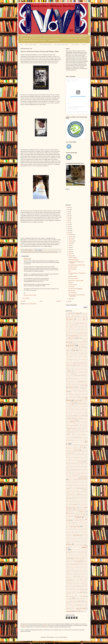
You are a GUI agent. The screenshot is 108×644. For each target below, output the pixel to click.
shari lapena (80, 564)
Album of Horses (76, 321)
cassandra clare (84, 359)
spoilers (81, 570)
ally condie (72, 324)
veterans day (79, 603)
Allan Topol (76, 322)
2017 (69, 222)
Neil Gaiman (76, 519)
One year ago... (72, 287)
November (71, 237)
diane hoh (83, 384)
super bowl (75, 581)
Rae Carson (76, 544)
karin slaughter (72, 463)
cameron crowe (69, 358)
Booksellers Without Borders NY (75, 112)
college (67, 376)
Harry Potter (73, 426)
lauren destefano (75, 475)
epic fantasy (76, 396)
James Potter (82, 437)
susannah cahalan (83, 584)
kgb (87, 468)
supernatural (69, 582)
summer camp (75, 579)
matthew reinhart (83, 502)
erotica (86, 397)
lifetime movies (79, 483)
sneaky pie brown (72, 567)
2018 (69, 220)
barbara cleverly (81, 337)
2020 (69, 216)
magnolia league (70, 494)
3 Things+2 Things (70, 315)
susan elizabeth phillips (84, 582)
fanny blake (68, 402)
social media (84, 567)
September (71, 241)
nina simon (84, 522)
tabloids (74, 586)
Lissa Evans (73, 488)
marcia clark (78, 496)
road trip (71, 554)
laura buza (84, 472)
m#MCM (67, 493)
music (84, 515)
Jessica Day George (81, 449)
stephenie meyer (69, 578)
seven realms (84, 563)
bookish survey (84, 349)
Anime (85, 328)
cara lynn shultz (83, 358)
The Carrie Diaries (81, 591)
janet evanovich (69, 440)
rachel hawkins (84, 543)
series (79, 563)
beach (83, 338)
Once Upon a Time (75, 527)
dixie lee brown (72, 386)
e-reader (71, 390)
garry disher (82, 411)
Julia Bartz (84, 459)
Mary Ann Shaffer (81, 499)
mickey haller (75, 512)
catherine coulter (80, 361)
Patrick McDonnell (83, 531)
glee (67, 417)
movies (79, 515)
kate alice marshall (80, 463)
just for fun (81, 462)
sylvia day (69, 586)
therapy (73, 592)
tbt (73, 588)
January (70, 299)
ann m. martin (68, 329)
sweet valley (85, 585)
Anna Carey (75, 329)
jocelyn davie (84, 452)
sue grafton (86, 578)
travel (78, 597)
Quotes (78, 541)
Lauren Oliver (83, 477)
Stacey (76, 572)
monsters (67, 515)
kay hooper (73, 466)
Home (21, 44)
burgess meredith (79, 355)
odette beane (78, 525)
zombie (84, 612)
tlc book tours (84, 594)
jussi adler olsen (75, 462)
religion (85, 550)
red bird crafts (74, 550)
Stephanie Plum (84, 575)
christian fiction (78, 370)
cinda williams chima (81, 373)
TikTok (70, 594)
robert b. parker (83, 554)
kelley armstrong (82, 466)
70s (86, 315)
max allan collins (76, 503)
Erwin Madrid (70, 399)
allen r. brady (82, 322)
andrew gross (81, 327)
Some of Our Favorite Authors (61, 44)
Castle (67, 361)
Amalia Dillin (73, 325)
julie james (79, 460)
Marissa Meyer (69, 499)
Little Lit (79, 488)
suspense (67, 585)
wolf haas (73, 609)
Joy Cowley (84, 458)
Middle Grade (82, 512)
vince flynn (84, 603)
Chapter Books (76, 364)
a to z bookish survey (73, 316)
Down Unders (85, 386)
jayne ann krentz (83, 440)
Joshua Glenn (72, 458)
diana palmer (77, 384)
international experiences (81, 433)
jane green (78, 439)
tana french (86, 586)
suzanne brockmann (74, 585)
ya (78, 610)
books (74, 351)
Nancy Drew (70, 518)
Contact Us (85, 44)
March (70, 254)
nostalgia (73, 524)
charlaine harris (76, 365)
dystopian (83, 389)
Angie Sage (80, 328)
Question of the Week (71, 541)
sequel (75, 563)
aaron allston (82, 316)
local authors (68, 490)
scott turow (86, 562)
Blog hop (84, 341)
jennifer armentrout (75, 444)
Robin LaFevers (72, 557)
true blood (83, 597)
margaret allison (85, 496)
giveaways (84, 415)
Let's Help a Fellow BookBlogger (75, 289)
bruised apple (72, 355)
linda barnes (69, 484)
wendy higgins (72, 606)
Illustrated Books (71, 433)
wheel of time (75, 607)
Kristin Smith (76, 471)
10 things (77, 313)
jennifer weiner (83, 446)
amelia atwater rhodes (74, 327)
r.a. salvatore (83, 541)
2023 (69, 214)
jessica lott (71, 450)
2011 (69, 301)
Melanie (67, 507)
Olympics (67, 527)
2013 (69, 231)
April (70, 252)
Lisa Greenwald (70, 487)
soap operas (79, 567)
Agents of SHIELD (83, 318)
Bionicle (72, 341)
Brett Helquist (81, 354)
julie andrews (68, 460)
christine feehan (85, 370)
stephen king (76, 576)
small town (82, 566)
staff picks (86, 572)
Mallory (78, 494)
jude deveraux (79, 459)
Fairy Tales (77, 401)
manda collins (84, 494)
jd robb (73, 442)
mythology (81, 516)
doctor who (78, 386)
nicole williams (79, 522)
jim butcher (84, 450)
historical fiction (70, 428)
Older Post (59, 301)
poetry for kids (73, 537)
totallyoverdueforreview (70, 597)
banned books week (73, 337)
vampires (79, 601)
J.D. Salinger (83, 434)
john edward (71, 455)
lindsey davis (85, 485)
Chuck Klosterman (72, 373)
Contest (82, 376)
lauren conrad (68, 475)
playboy (67, 537)
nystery (77, 524)
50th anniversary (78, 315)
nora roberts (68, 524)
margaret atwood (70, 497)
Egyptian (85, 390)
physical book (70, 535)
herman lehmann (70, 427)
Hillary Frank (85, 427)
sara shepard (80, 560)
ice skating (86, 431)
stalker (68, 573)
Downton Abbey (72, 387)
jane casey (72, 439)
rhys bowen (78, 551)
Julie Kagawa (85, 460)
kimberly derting (70, 471)
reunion (67, 551)
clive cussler (84, 374)
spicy (77, 570)
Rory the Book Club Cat (46, 44)
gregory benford (81, 420)
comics (71, 376)
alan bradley (79, 319)
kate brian (75, 465)
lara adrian (73, 472)
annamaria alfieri (83, 331)
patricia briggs (84, 530)
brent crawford (74, 354)
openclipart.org (24, 625)
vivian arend (68, 604)
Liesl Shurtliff (73, 483)
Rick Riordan (68, 553)
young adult (69, 611)
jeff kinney (77, 442)
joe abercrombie (69, 453)
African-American (27, 252)
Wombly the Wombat (81, 609)
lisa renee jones (82, 487)
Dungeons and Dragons (70, 389)
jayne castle (68, 442)
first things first (73, 405)
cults (81, 378)
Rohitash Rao (85, 557)
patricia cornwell (69, 531)
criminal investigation (74, 378)
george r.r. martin (73, 414)
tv (71, 598)
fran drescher (69, 406)
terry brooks (71, 589)
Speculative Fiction (71, 570)
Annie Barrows (75, 332)
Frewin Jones (72, 409)
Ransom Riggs (74, 546)
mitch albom (84, 513)
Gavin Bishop (73, 412)
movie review (73, 515)
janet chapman (84, 439)
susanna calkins (76, 584)
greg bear (67, 420)
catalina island (72, 361)
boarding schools (81, 343)
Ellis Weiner (72, 395)
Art (70, 334)
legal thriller (76, 480)
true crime (68, 598)
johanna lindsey (81, 453)
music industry (69, 516)
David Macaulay (81, 381)
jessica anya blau (73, 449)
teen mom (83, 588)
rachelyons (69, 544)
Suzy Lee (80, 585)
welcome (82, 604)
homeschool (76, 430)
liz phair (85, 488)
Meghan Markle (83, 506)
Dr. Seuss (80, 387)
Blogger (65, 637)
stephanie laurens (76, 575)
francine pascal (76, 408)
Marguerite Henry (77, 497)
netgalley (81, 519)
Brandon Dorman (73, 352)
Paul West (26, 259)
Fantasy (36, 252)
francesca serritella (69, 408)
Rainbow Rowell (83, 544)
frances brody (76, 406)
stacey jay (81, 572)
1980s (83, 313)
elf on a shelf (73, 392)
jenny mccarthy (69, 447)
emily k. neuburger (69, 396)
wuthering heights (73, 610)
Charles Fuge (68, 367)
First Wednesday (41, 252)
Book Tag (71, 348)
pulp (81, 540)
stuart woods (80, 578)
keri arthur (77, 468)
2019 (69, 218)
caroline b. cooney (77, 359)
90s (67, 316)
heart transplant (80, 426)
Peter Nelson (73, 534)
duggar (85, 387)
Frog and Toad (82, 409)
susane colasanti (70, 584)
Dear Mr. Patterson (72, 269)
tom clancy (74, 595)
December (71, 235)
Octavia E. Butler (48, 252)
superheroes (80, 581)
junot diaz (69, 462)
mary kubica (82, 500)
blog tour (68, 343)
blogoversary (75, 343)
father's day (86, 402)
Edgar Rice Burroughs (78, 390)
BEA (79, 338)
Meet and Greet (72, 291)
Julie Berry (74, 460)
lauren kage (82, 475)
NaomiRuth (78, 518)
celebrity (76, 362)
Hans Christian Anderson (83, 423)
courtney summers (70, 377)
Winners (67, 609)
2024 (69, 212)
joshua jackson (78, 458)
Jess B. (82, 447)
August (70, 243)
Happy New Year (70, 424)
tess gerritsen (84, 589)
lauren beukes (84, 474)
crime (67, 378)
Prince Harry (81, 538)
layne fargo (71, 480)
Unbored (69, 600)
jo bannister (72, 452)
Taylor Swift (69, 588)
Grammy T (69, 418)
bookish (85, 348)
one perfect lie (85, 527)
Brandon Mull (81, 352)
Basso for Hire (72, 338)
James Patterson (75, 437)
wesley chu (68, 607)
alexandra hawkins (69, 322)
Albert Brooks (68, 321)
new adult (74, 521)
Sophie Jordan (82, 569)
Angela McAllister (74, 328)
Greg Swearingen (73, 420)
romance (69, 559)
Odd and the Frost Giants (70, 525)
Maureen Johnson (69, 503)
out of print (78, 528)
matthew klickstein (76, 502)
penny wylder (81, 533)
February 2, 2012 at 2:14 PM (30, 295)
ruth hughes (68, 560)
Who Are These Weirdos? (31, 44)
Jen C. (82, 442)
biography (68, 341)
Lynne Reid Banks (75, 491)
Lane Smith (68, 472)
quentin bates (85, 540)
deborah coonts (81, 383)
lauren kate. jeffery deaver (74, 477)
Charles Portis (74, 367)
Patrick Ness (68, 533)
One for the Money (72, 293)
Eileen (67, 392)
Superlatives (85, 581)
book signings (81, 346)
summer (69, 579)
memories (82, 509)
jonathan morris (79, 456)
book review (70, 346)
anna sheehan (76, 331)
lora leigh (84, 490)
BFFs (70, 271)
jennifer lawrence (69, 446)
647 (83, 315)
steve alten (75, 578)
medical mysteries (83, 505)
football (86, 405)
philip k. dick (78, 534)
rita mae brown (75, 553)
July (70, 245)
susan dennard (75, 582)
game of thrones (75, 411)
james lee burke (81, 436)
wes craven (84, 606)
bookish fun (68, 349)
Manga (74, 496)
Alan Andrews (70, 319)
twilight (77, 598)
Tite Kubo (75, 594)
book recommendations (81, 344)
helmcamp (86, 426)
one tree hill (69, 528)
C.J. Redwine (84, 356)
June (70, 247)
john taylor (72, 456)
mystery (75, 516)
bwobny (86, 112)
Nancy (86, 516)
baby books (80, 335)
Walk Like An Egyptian (73, 260)
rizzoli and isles (82, 553)
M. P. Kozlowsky (83, 491)
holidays (80, 428)
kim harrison (81, 469)
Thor (77, 592)
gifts (74, 415)
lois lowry (79, 490)
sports (85, 570)
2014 (69, 229)
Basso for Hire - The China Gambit (76, 281)
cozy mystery (84, 377)
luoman (56, 637)
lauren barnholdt (77, 474)
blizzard (80, 341)
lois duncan (74, 490)
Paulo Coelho (75, 533)
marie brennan (84, 497)
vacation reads (73, 601)
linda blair (75, 484)
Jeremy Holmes (76, 447)
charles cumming (83, 365)
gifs (71, 415)
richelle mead (84, 551)
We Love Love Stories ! (73, 278)
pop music (78, 537)
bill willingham (83, 340)
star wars (73, 573)
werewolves (78, 606)
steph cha (85, 573)
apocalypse (81, 332)
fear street (69, 404)
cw (84, 378)
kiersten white (75, 469)
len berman (68, 481)
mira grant (79, 513)
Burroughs (85, 355)
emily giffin (84, 395)
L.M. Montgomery (83, 471)
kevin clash (83, 468)
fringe (77, 409)
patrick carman (76, 531)
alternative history (79, 324)
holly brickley (85, 428)
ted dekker (78, 588)
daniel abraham (84, 380)
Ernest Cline (80, 398)
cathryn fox (71, 362)
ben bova (77, 340)
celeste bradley (82, 362)
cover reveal (78, 377)
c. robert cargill (68, 356)
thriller (81, 592)
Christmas (69, 371)
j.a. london (72, 434)
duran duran (78, 389)
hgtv (81, 427)
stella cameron (79, 573)
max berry (83, 503)
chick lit (83, 368)
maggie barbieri (73, 493)
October (71, 239)
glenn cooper (71, 417)
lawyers (75, 478)
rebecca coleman (78, 548)
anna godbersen (81, 329)
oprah (73, 528)
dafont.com (45, 625)
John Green (77, 455)
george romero (81, 414)
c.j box (74, 356)
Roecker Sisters (79, 557)
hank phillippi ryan (74, 423)
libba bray (78, 481)
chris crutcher (72, 370)
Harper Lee (82, 424)
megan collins (68, 506)
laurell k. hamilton (69, 474)
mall (75, 494)
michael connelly (83, 510)
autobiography (74, 335)
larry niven (79, 472)
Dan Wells (77, 380)
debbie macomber (74, 383)
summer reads (69, 581)
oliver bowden (84, 525)
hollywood (69, 430)
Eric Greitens (82, 396)
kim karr (86, 469)
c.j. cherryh (78, 356)
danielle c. (74, 381)
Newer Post (23, 301)
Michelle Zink (69, 512)
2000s (87, 313)
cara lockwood (76, 358)
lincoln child (85, 483)
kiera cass (69, 469)
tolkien (67, 595)
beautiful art (72, 340)
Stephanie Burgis (69, 575)
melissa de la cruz (74, 507)
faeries (82, 399)
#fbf (67, 313)
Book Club (72, 344)
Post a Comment (26, 298)
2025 (69, 209)
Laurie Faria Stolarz (69, 478)
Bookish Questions (75, 349)
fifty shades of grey (81, 404)
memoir (77, 509)
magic (87, 493)
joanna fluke (78, 452)
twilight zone (82, 598)
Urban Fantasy (74, 600)
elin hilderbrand (80, 392)
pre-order (67, 538)
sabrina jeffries (74, 560)
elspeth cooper (78, 395)
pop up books (84, 537)
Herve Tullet (76, 427)
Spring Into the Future (70, 572)
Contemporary (76, 376)
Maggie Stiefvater (81, 493)
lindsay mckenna (79, 485)
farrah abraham (80, 402)
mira (74, 513)
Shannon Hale (74, 564)
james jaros (75, 436)
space (87, 569)
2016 (69, 224)
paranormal (71, 530)
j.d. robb (77, 434)
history (76, 428)
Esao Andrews (77, 399)
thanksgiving (74, 591)
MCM (78, 505)
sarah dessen (71, 562)
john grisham (82, 455)
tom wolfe (83, 595)
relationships (80, 550)
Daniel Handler (68, 381)
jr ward (73, 459)
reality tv (72, 548)
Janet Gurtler (76, 440)
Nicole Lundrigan (72, 522)
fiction (73, 403)
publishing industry (75, 540)
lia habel (73, 481)
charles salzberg (81, 367)
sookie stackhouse (69, 569)
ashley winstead (75, 334)
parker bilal (77, 530)
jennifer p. (76, 446)
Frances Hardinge (83, 406)
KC (77, 466)
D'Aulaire (72, 380)
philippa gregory (85, 534)
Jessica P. (76, 450)
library (83, 481)
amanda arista (80, 325)
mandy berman (68, 496)
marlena (75, 499)
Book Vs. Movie (78, 348)
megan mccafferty (76, 506)
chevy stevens (77, 368)
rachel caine (72, 543)
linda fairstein (82, 484)
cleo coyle (78, 374)
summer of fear (83, 579)
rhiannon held (72, 551)
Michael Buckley (76, 510)
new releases (80, 521)
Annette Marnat (69, 332)
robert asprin (76, 554)
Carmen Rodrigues (69, 359)
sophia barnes (76, 569)
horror (82, 430)
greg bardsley (84, 418)
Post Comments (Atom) (31, 304)
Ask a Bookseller (75, 44)
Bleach (76, 341)
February (71, 256)
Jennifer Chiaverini (83, 444)
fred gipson (83, 408)
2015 (69, 226)
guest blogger (81, 421)
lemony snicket (83, 480)
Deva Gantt (71, 384)
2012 (69, 233)
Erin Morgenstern (73, 398)
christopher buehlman (78, 371)
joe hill (75, 453)
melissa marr (81, 507)
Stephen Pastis (83, 576)
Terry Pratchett (77, 589)
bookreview (68, 351)
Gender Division (80, 412)
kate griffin (81, 465)
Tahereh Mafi (79, 586)
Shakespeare (68, 564)
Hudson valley (74, 431)
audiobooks (81, 334)
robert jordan (82, 556)
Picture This (84, 535)
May (70, 249)
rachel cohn (77, 543)
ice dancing (80, 431)
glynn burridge (85, 417)
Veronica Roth (72, 603)
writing (67, 610)
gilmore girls (79, 415)
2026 (69, 207)
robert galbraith (75, 556)
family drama (84, 401)
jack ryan (70, 436)
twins (87, 598)
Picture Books (77, 535)
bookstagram (81, 351)
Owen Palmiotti (84, 528)
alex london (84, 321)
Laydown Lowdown (73, 258)
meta (71, 510)
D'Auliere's (71, 283)
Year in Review (84, 610)
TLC (79, 594)
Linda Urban (73, 485)
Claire (73, 374)
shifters (68, 566)
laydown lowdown (83, 478)
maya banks (73, 505)
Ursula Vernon (81, 600)
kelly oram (72, 468)
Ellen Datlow (82, 393)
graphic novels (77, 418)
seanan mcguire (70, 563)
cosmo (86, 376)
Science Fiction (54, 252)
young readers (78, 611)
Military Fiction (69, 513)
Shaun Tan (86, 564)
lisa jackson (76, 487)
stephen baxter (68, 576)
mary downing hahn (74, 500)
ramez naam (68, 546)
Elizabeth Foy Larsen (73, 393)
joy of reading (68, 459)
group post (73, 421)
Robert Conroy (68, 556)
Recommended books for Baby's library (77, 265)
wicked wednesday (83, 607)
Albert (33, 252)
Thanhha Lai (68, 591)
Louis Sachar (68, 491)
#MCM (70, 313)
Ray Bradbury (80, 546)
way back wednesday (75, 604)
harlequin (77, 424)
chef (72, 368)
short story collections (75, 566)
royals (85, 559)
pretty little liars (74, 538)
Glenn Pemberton (78, 417)
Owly (67, 530)
